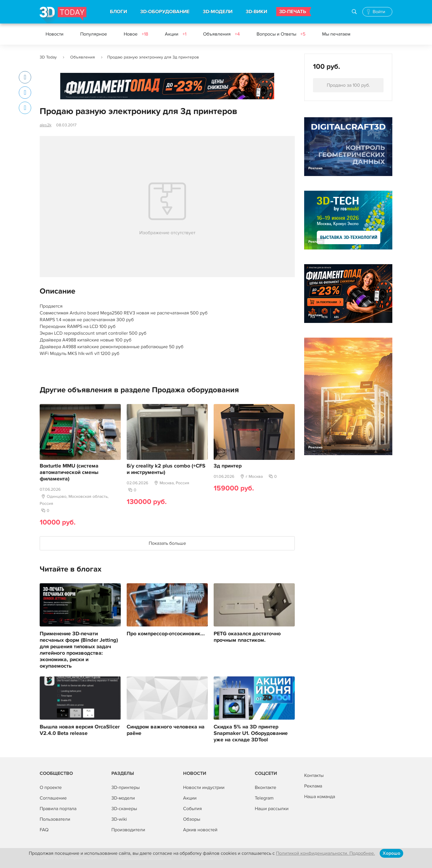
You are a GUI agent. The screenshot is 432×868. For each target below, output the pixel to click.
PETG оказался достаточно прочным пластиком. (247, 637)
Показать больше (167, 543)
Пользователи (55, 819)
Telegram (264, 798)
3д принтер (228, 466)
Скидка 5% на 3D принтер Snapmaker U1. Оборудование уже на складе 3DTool (251, 733)
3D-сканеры (124, 809)
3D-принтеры (125, 787)
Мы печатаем (336, 34)
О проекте (51, 787)
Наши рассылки (272, 809)
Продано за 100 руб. (348, 85)
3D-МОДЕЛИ (218, 12)
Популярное (94, 34)
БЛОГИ (118, 12)
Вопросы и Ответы (281, 34)
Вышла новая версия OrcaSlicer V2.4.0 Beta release (80, 730)
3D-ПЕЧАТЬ (293, 12)
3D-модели (123, 798)
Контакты (314, 775)
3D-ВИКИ (256, 12)
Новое (136, 34)
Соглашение (53, 798)
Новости (55, 34)
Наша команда (320, 797)
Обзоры (192, 819)
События (192, 809)
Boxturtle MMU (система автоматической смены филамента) (69, 472)
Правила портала (58, 809)
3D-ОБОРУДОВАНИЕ (165, 12)
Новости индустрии (204, 787)
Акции (176, 34)
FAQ (44, 830)
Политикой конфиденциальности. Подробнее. (325, 853)
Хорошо (391, 853)
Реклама (72, 92)
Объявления (221, 34)
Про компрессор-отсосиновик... (166, 634)
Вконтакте (266, 787)
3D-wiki (119, 819)
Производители (128, 830)
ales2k (46, 125)
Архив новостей (200, 830)
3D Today (48, 57)
